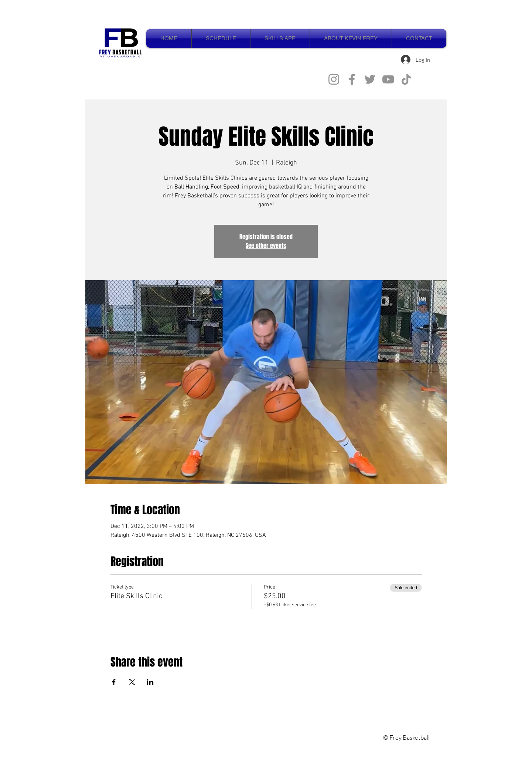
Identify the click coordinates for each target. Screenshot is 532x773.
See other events (266, 246)
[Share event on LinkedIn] (150, 682)
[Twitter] (370, 79)
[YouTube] (388, 79)
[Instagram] (334, 79)
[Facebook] (352, 79)
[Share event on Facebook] (114, 682)
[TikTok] (406, 79)
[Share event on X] (132, 682)
